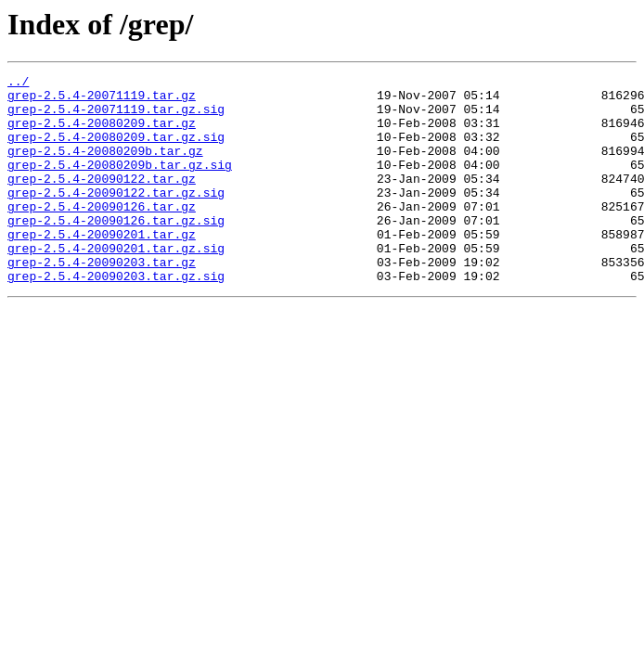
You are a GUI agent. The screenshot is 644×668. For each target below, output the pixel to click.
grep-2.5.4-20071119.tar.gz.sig (116, 117)
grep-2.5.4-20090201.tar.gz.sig (116, 284)
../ (18, 83)
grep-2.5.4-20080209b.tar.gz (105, 167)
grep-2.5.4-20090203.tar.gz (102, 301)
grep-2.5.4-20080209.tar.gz (102, 134)
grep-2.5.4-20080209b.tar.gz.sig (120, 184)
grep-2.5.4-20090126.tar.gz (102, 234)
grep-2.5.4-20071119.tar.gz (102, 100)
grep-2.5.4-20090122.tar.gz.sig (116, 217)
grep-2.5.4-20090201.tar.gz (102, 267)
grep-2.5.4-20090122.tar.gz (102, 200)
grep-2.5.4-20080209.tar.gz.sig (116, 150)
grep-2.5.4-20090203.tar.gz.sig (116, 317)
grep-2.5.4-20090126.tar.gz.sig (116, 250)
